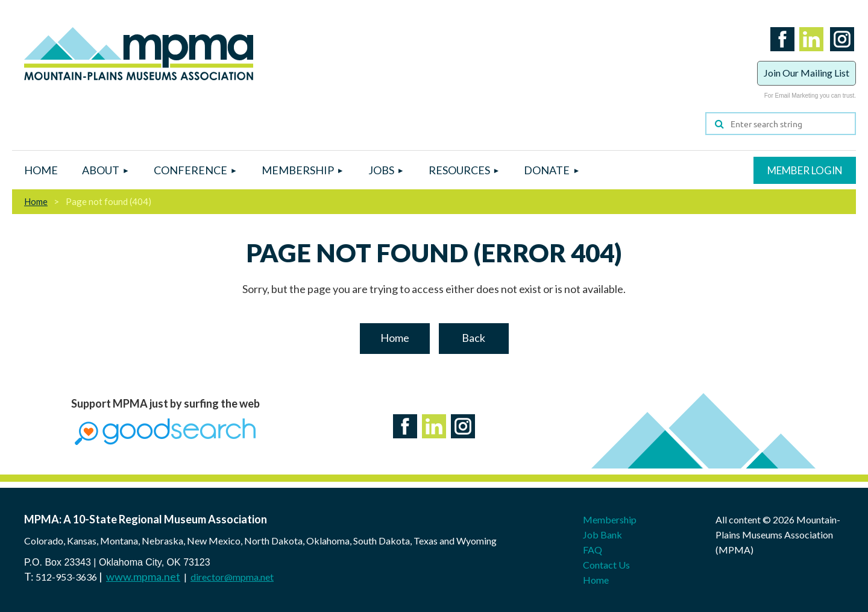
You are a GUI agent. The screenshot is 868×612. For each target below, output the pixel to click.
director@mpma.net (232, 577)
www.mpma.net (143, 576)
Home (36, 201)
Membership (610, 519)
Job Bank (602, 535)
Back (473, 338)
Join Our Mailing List (807, 73)
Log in (805, 170)
